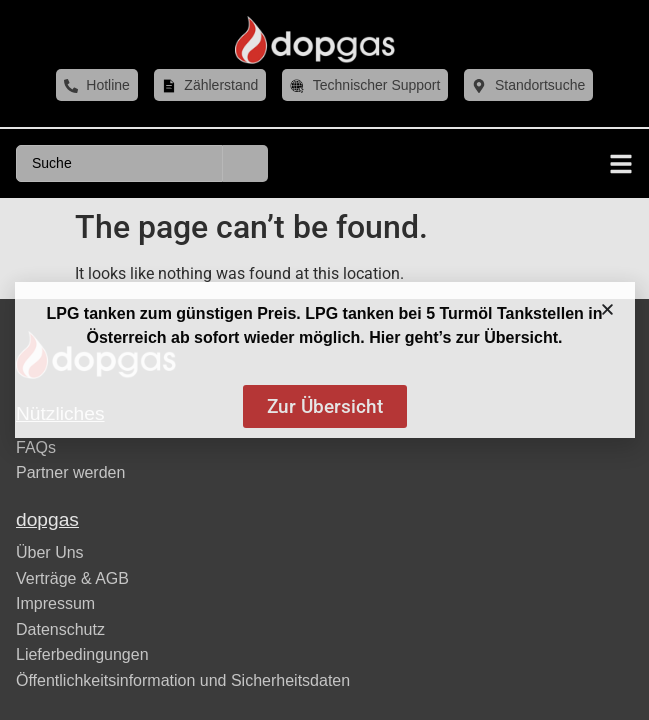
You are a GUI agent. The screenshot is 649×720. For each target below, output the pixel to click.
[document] (324, 360)
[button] (607, 309)
